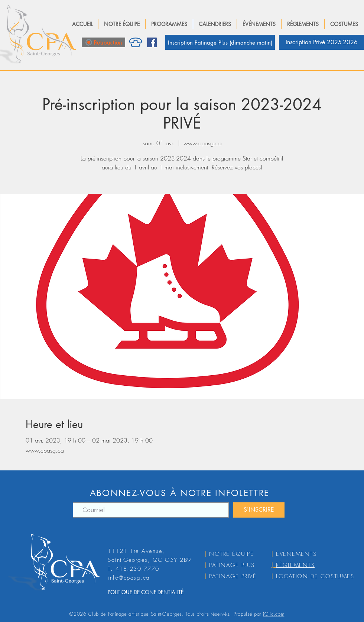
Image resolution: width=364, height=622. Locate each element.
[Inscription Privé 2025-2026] (321, 42)
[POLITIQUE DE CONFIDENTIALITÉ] (158, 592)
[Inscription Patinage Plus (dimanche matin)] (220, 42)
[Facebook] (152, 42)
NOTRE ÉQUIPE (231, 554)
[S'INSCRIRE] (259, 510)
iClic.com (274, 614)
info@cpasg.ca (129, 578)
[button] (122, 24)
